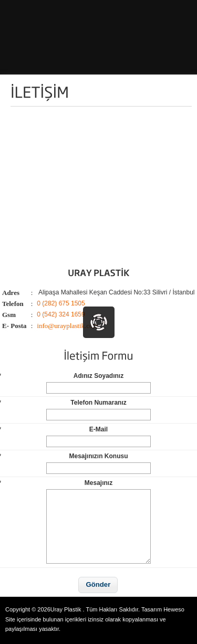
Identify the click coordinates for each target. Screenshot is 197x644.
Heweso (174, 609)
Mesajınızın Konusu (65, 456)
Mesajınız (58, 483)
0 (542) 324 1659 (61, 314)
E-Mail (55, 429)
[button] (98, 585)
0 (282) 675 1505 (61, 303)
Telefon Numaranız (65, 403)
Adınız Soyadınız (63, 376)
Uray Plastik (66, 609)
